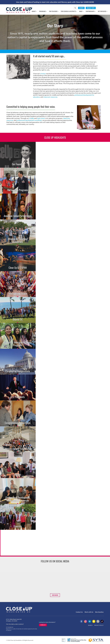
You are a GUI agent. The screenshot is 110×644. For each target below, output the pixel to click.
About (34, 11)
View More (55, 595)
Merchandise (99, 612)
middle (32, 118)
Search (90, 625)
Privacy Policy (99, 625)
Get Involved (103, 11)
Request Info (91, 8)
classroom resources (50, 97)
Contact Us (79, 612)
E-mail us (43, 625)
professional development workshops (29, 120)
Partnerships (91, 11)
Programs (43, 11)
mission (43, 74)
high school (41, 118)
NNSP (81, 11)
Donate (81, 8)
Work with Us (89, 612)
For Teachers (54, 11)
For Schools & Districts (69, 11)
